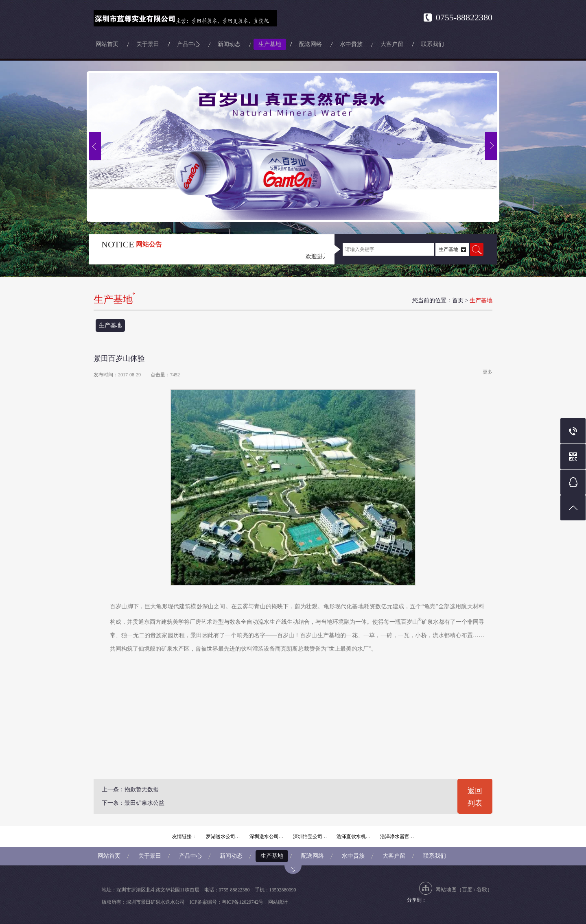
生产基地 (270, 44)
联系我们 (433, 44)
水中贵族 (351, 44)
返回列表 (475, 797)
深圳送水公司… (267, 837)
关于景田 (148, 44)
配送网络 (310, 44)
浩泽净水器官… (397, 837)
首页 (458, 300)
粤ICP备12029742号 (243, 902)
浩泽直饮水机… (354, 837)
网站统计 (278, 902)
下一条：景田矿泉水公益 (133, 803)
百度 (467, 890)
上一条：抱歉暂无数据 (130, 790)
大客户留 (392, 44)
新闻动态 (229, 44)
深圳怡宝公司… (310, 837)
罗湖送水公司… (223, 837)
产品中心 (188, 44)
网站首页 (107, 44)
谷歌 (482, 890)
